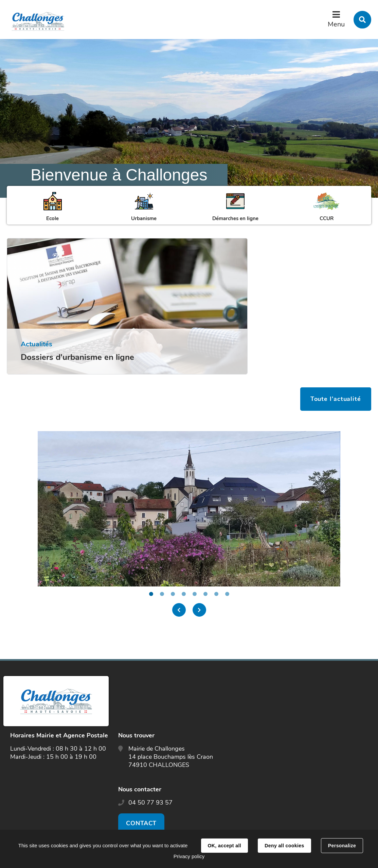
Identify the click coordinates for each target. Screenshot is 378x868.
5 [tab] (195, 594)
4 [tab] (184, 594)
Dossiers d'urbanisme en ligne (77, 357)
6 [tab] (205, 594)
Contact (141, 823)
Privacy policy (189, 856)
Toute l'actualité (336, 399)
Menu (336, 24)
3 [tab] (173, 594)
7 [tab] (216, 594)
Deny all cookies (284, 846)
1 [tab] (151, 594)
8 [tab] (227, 594)
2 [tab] (162, 594)
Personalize (342, 846)
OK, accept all (224, 846)
